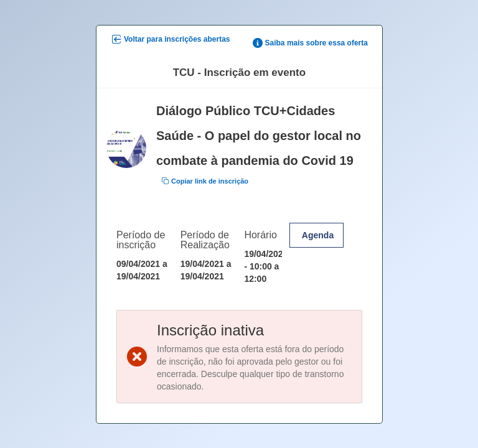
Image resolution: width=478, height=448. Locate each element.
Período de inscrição (141, 239)
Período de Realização (204, 239)
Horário (260, 234)
